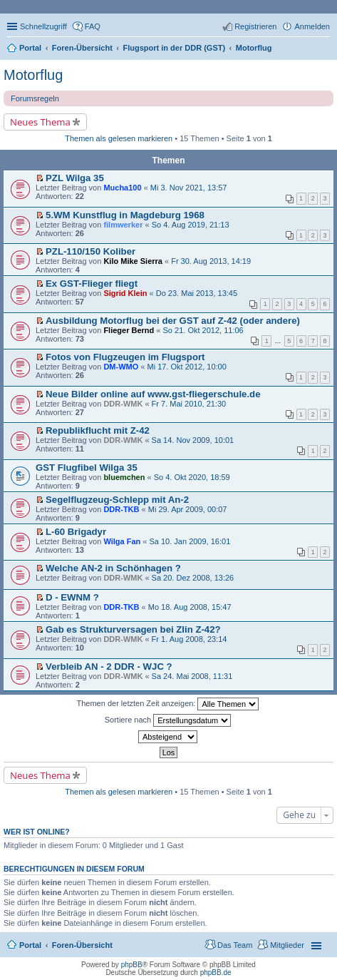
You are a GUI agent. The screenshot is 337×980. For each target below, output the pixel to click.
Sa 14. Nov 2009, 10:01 (193, 440)
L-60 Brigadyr (76, 532)
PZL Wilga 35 (75, 178)
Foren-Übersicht (82, 945)
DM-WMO (121, 367)
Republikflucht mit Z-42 (98, 430)
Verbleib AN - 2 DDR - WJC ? (109, 667)
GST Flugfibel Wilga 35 (87, 468)
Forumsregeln (35, 98)
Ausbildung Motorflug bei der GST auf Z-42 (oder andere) (173, 321)
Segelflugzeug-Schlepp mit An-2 (117, 500)
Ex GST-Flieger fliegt (92, 284)
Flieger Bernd (129, 330)
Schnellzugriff (43, 26)
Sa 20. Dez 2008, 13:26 (193, 578)
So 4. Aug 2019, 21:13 (191, 225)
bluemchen (124, 477)
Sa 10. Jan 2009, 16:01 (190, 541)
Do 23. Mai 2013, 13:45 (197, 293)
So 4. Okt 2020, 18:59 (192, 477)
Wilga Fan (122, 541)
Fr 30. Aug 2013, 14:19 (211, 261)
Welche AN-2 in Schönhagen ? (113, 568)
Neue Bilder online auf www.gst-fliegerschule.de (153, 394)
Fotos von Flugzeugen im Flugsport (125, 357)
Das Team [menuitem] (235, 945)
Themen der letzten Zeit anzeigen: (168, 704)
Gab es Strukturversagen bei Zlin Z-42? (133, 629)
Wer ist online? (37, 832)
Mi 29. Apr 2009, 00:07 (188, 509)
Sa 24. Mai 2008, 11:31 (192, 676)
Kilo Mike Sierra (133, 261)
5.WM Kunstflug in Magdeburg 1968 (125, 215)
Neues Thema (40, 122)
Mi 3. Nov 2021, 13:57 (189, 188)
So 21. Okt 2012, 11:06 (203, 330)
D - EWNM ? (72, 597)
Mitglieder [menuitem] (287, 945)
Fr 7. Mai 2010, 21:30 (189, 404)
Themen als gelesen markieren (119, 138)
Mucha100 (122, 188)
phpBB (132, 965)
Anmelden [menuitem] (312, 26)
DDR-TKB (121, 509)
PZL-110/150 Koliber (90, 251)
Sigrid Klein (125, 293)
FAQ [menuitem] (93, 26)
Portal (30, 48)
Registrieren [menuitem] (255, 26)
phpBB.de (216, 973)
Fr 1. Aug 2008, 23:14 (190, 639)
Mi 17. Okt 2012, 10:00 (187, 367)
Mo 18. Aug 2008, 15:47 (190, 607)
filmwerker (123, 225)
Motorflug (33, 75)
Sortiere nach (168, 720)
